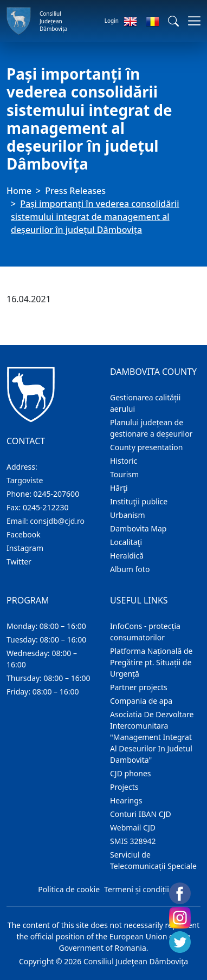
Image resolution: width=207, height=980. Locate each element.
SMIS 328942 (133, 841)
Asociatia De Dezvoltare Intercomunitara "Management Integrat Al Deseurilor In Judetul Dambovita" (152, 737)
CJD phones (131, 773)
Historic (124, 461)
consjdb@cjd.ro (57, 521)
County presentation (146, 447)
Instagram (25, 548)
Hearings (126, 800)
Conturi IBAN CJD (141, 814)
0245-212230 (46, 507)
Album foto (130, 569)
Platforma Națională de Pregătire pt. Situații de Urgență (151, 662)
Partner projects (139, 687)
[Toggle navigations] (191, 21)
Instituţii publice (139, 501)
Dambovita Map (138, 528)
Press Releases (75, 191)
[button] (173, 21)
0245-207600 (57, 494)
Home (19, 191)
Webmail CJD (133, 828)
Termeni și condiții (137, 889)
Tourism (124, 474)
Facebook (24, 534)
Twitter (19, 562)
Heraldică (127, 556)
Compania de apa (141, 701)
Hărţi (119, 488)
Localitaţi (126, 542)
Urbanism (128, 515)
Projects (124, 787)
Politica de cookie (69, 889)
